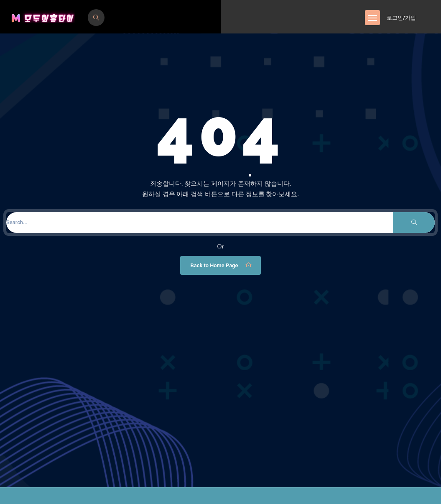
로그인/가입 (401, 18)
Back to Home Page (222, 265)
